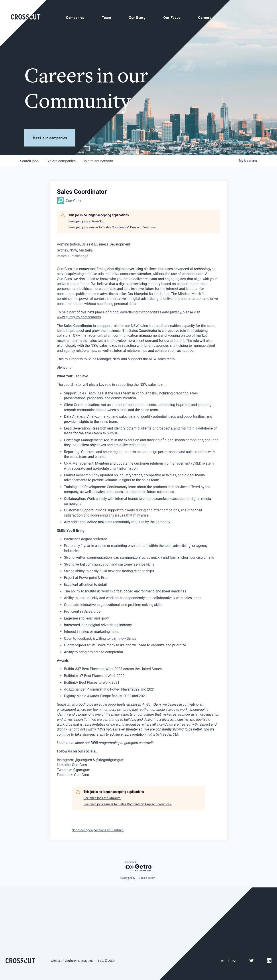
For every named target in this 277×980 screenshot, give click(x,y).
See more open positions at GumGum (98, 830)
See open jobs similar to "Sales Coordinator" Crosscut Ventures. (113, 227)
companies (61, 161)
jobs (29, 161)
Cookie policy (147, 878)
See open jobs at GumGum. (87, 221)
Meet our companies (50, 138)
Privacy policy (127, 878)
